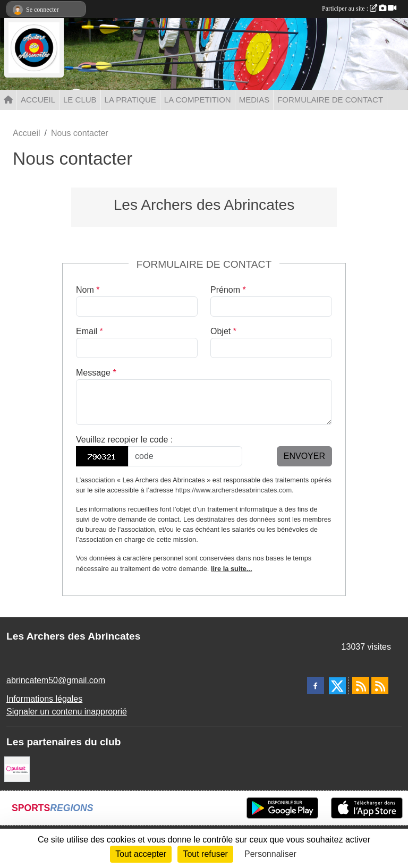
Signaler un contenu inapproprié (67, 712)
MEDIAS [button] (254, 100)
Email (90, 331)
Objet (223, 331)
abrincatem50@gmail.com (56, 680)
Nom (88, 290)
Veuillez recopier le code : (124, 440)
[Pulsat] (17, 768)
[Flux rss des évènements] (380, 685)
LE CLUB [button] (80, 100)
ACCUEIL (38, 100)
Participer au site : (359, 8)
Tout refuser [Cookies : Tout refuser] (205, 854)
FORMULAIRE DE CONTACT (330, 100)
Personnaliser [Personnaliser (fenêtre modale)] (270, 854)
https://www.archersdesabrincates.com (233, 490)
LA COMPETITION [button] (198, 100)
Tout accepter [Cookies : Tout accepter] (141, 854)
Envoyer (304, 456)
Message (96, 373)
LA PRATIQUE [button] (130, 100)
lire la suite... (232, 569)
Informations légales (44, 699)
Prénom (228, 290)
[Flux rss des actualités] (361, 685)
